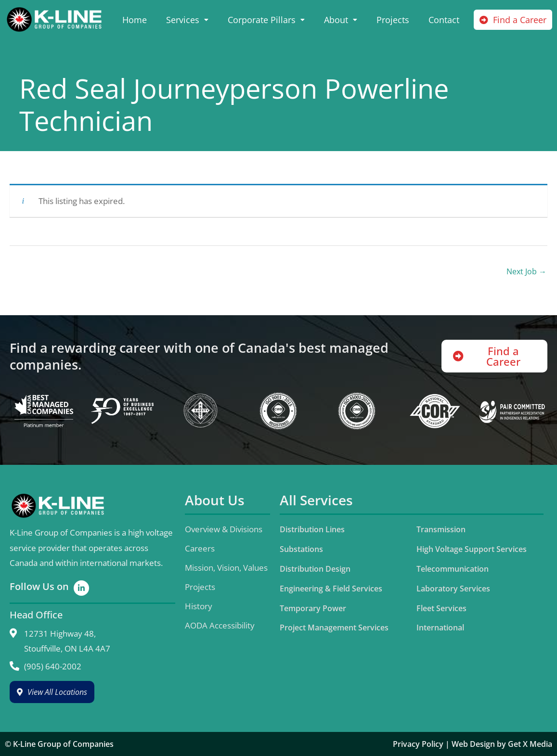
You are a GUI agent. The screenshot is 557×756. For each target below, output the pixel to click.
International (440, 628)
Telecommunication (453, 569)
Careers (200, 548)
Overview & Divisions (224, 529)
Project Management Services (334, 628)
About (341, 20)
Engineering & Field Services (331, 589)
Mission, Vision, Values (226, 568)
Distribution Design (315, 569)
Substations (301, 549)
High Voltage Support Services (472, 549)
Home (135, 20)
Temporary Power (313, 608)
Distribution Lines (312, 529)
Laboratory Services (453, 589)
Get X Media (530, 744)
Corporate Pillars (266, 20)
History (199, 606)
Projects (393, 20)
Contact (444, 20)
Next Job (526, 271)
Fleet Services (441, 608)
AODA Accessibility (220, 625)
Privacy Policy (418, 744)
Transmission (441, 529)
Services (187, 20)
